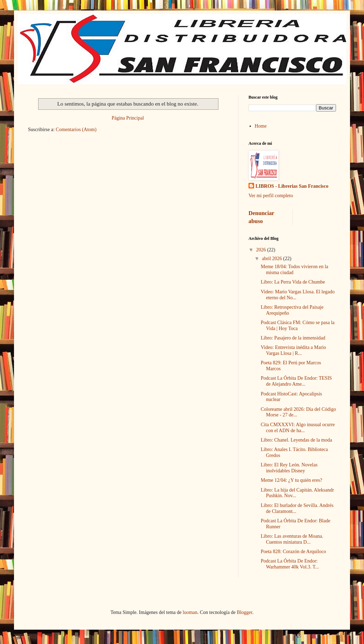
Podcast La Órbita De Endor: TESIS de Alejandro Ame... (296, 381)
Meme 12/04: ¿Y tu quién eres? (292, 480)
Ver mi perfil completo (271, 196)
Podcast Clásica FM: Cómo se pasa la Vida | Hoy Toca (298, 325)
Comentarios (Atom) (76, 130)
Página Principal (128, 118)
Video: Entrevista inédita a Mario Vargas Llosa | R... (293, 350)
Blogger (244, 612)
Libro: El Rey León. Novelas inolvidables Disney (289, 468)
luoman (190, 612)
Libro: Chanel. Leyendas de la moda (296, 440)
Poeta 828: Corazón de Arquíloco (293, 552)
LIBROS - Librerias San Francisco (292, 186)
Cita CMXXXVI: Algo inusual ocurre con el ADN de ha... (298, 428)
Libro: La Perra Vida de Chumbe (293, 282)
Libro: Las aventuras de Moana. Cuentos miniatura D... (292, 539)
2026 (262, 250)
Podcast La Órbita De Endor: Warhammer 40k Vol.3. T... (290, 564)
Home (261, 126)
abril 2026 (272, 259)
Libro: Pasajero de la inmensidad (293, 338)
